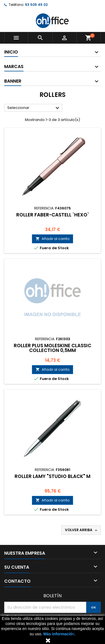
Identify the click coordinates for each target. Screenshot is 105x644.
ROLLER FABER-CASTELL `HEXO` (53, 215)
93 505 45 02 (36, 5)
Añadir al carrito (53, 239)
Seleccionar (34, 108)
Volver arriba (82, 530)
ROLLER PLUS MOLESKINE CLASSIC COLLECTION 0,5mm (53, 348)
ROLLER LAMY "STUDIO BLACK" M (53, 476)
